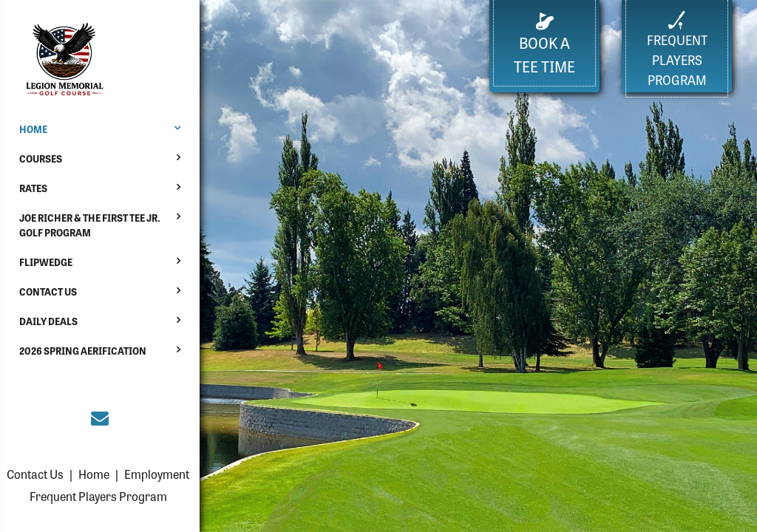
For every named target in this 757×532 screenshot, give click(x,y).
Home (33, 129)
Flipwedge (46, 262)
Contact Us (48, 291)
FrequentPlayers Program (677, 50)
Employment (157, 474)
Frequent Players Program (98, 496)
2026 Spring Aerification (83, 351)
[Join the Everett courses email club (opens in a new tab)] (100, 416)
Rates (33, 188)
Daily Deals (48, 321)
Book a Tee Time (544, 45)
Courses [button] (41, 158)
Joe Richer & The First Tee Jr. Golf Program (90, 225)
